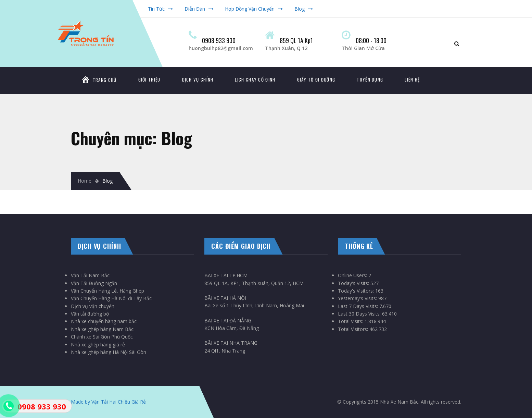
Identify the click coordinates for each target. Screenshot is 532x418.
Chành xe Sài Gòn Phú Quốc (102, 337)
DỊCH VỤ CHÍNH (198, 79)
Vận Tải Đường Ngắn (94, 283)
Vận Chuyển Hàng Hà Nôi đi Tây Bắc (111, 298)
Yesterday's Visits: (358, 298)
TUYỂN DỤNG (370, 79)
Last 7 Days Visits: (359, 306)
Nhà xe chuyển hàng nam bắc (104, 321)
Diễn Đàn (195, 9)
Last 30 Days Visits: (360, 314)
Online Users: (353, 275)
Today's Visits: (354, 283)
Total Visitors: (354, 329)
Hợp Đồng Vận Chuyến (250, 9)
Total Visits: (351, 321)
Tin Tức (156, 9)
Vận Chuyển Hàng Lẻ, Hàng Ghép (107, 291)
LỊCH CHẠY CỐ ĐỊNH (255, 79)
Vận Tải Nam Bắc (90, 275)
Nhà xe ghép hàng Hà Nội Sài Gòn (109, 352)
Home (85, 181)
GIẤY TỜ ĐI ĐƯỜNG (316, 79)
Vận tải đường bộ (90, 314)
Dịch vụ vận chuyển (93, 306)
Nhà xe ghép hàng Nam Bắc (102, 329)
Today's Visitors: (357, 291)
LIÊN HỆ (412, 79)
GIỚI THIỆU (149, 79)
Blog (300, 9)
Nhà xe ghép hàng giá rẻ (98, 345)
